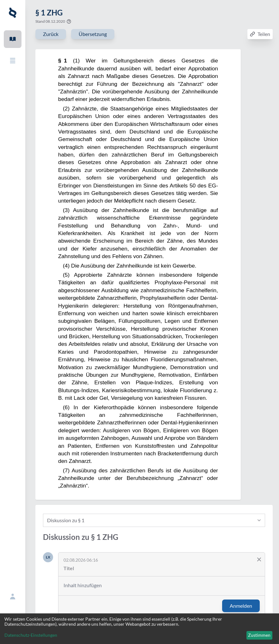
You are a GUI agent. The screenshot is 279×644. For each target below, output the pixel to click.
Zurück (51, 34)
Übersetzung (93, 34)
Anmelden (241, 606)
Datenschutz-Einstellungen (31, 635)
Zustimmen (259, 635)
